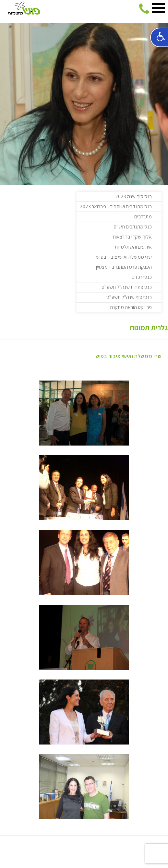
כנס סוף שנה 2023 (133, 196)
